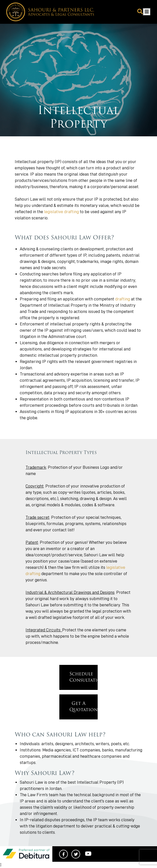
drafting (123, 299)
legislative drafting (61, 212)
